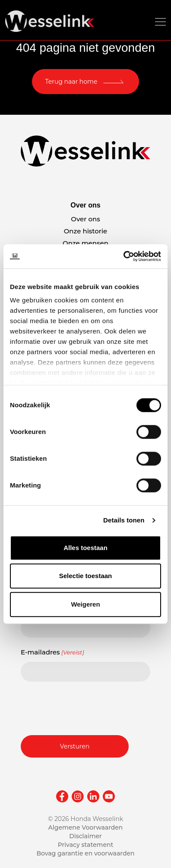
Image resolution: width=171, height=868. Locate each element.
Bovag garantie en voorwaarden (85, 853)
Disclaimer (85, 836)
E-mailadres (52, 652)
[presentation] (86, 707)
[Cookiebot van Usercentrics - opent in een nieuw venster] (123, 256)
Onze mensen (85, 243)
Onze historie (86, 231)
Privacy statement (86, 845)
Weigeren (85, 604)
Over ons (85, 219)
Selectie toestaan (86, 576)
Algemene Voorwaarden (86, 827)
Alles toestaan (85, 548)
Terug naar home (71, 82)
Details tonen (124, 520)
